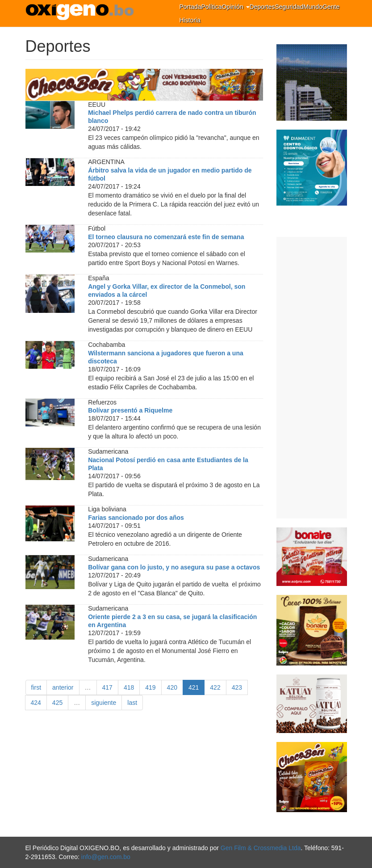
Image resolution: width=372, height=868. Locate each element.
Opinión (235, 7)
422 (215, 687)
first (36, 687)
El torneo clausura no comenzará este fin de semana (166, 237)
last (132, 703)
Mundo (313, 7)
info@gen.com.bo (106, 857)
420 (172, 687)
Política (212, 7)
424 (36, 703)
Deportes (262, 7)
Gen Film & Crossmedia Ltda (261, 848)
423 (237, 687)
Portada (190, 7)
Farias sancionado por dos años (136, 518)
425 (57, 703)
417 (107, 687)
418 (129, 687)
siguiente (104, 703)
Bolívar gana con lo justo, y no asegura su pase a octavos (174, 567)
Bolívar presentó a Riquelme (130, 410)
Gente (331, 7)
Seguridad (289, 7)
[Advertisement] (312, 378)
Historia (190, 20)
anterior (63, 687)
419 (150, 687)
